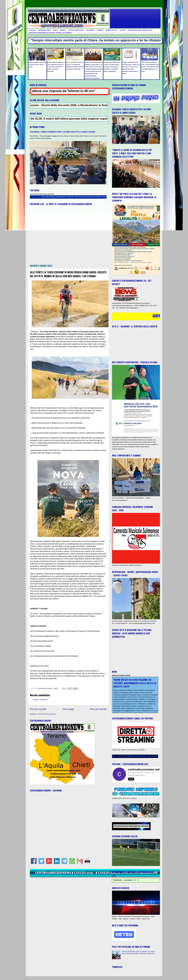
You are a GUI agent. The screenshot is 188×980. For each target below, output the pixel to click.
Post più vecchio (98, 709)
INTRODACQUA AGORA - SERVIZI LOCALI (140, 30)
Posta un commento (40, 700)
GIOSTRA (123, 30)
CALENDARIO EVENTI (44, 30)
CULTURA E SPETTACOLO (76, 30)
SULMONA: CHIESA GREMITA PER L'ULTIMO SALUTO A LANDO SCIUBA (63, 132)
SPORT (55, 30)
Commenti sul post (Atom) (46, 714)
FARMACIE (100, 30)
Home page (32, 30)
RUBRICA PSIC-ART (112, 30)
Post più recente (38, 709)
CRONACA (63, 30)
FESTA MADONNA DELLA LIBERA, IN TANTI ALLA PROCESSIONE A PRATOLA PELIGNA (138, 952)
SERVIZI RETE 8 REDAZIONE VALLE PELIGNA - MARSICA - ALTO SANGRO (50, 33)
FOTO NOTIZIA (90, 30)
